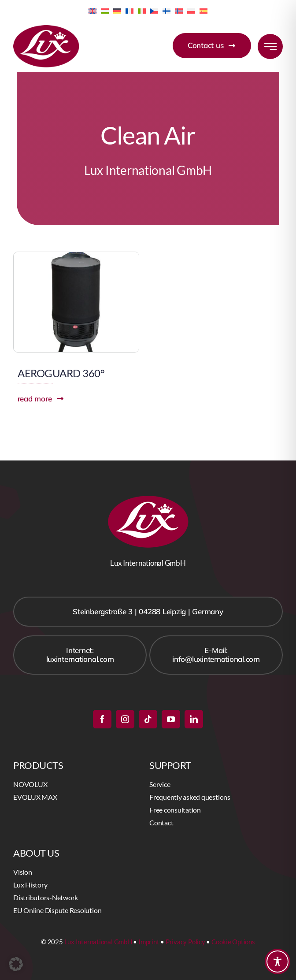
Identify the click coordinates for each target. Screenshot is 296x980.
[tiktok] (148, 719)
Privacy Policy (185, 942)
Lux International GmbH (98, 942)
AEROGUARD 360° (61, 373)
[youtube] (171, 719)
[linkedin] (194, 719)
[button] (16, 964)
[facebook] (102, 719)
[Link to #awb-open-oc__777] (270, 46)
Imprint (149, 942)
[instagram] (125, 719)
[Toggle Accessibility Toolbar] (277, 961)
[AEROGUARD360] (76, 256)
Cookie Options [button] (233, 942)
